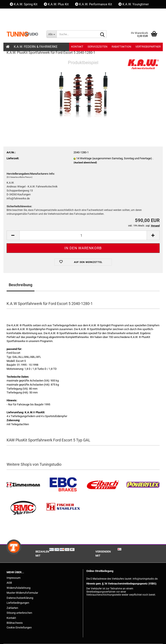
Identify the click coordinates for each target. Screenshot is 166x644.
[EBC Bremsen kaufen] (63, 485)
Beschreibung (21, 285)
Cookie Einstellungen (19, 627)
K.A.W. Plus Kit (56, 4)
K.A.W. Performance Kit (94, 4)
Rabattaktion (121, 47)
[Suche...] (51, 34)
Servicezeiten (97, 47)
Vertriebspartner (148, 47)
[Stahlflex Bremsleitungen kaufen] (63, 508)
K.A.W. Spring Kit (24, 4)
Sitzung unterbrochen (19, 613)
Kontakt (17, 13)
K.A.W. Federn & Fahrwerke (36, 47)
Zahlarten (12, 608)
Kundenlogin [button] (35, 21)
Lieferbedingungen (18, 603)
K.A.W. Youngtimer (134, 4)
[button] (14, 21)
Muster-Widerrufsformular (22, 593)
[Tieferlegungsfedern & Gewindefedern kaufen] (103, 485)
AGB (9, 583)
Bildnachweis (15, 623)
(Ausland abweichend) (85, 163)
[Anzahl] (83, 235)
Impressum (13, 578)
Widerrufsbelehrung (18, 588)
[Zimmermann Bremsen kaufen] (23, 485)
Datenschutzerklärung (20, 598)
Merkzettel (62, 21)
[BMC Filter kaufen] (23, 508)
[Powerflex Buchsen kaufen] (143, 485)
